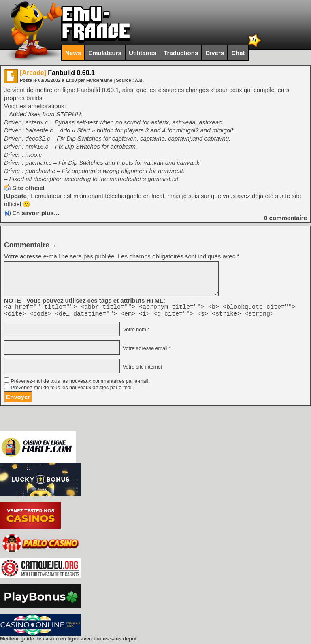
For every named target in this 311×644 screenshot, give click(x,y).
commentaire (285, 218)
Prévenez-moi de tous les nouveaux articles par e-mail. (72, 390)
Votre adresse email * (146, 351)
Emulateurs (105, 53)
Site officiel (28, 188)
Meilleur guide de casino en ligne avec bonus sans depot (68, 641)
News (73, 53)
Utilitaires (143, 53)
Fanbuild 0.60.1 (57, 73)
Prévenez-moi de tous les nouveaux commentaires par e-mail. (80, 384)
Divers (215, 53)
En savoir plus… (36, 213)
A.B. (139, 80)
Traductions (181, 53)
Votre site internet (142, 369)
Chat (238, 53)
